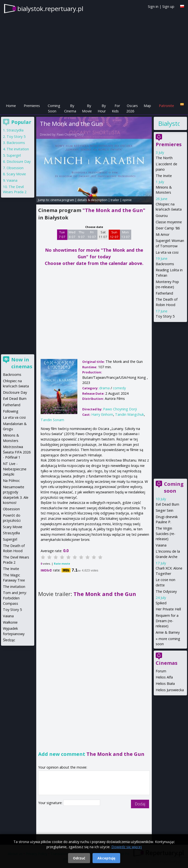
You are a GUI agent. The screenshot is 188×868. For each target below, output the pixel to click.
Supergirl (14, 155)
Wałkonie (10, 622)
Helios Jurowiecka (170, 690)
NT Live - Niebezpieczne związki (15, 469)
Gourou (162, 216)
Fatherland (164, 293)
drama (104, 388)
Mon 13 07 (125, 235)
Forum (161, 671)
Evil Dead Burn (167, 504)
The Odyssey (166, 591)
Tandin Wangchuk (129, 414)
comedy (119, 388)
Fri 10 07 (92, 235)
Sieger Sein (164, 510)
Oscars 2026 (132, 108)
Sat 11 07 (103, 235)
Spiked (161, 603)
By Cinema (70, 108)
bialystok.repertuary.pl (50, 9)
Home (11, 106)
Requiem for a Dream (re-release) (167, 621)
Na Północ (11, 481)
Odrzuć (79, 858)
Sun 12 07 (114, 235)
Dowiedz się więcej (127, 847)
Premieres (32, 106)
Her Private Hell (168, 609)
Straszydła (15, 130)
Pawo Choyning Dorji (70, 135)
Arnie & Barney (168, 632)
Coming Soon (54, 108)
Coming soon (174, 487)
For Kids (116, 108)
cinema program (62, 200)
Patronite (166, 106)
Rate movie (62, 564)
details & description (92, 200)
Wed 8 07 (72, 235)
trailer (115, 200)
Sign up (168, 6)
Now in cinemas (22, 363)
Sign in (153, 6)
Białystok (169, 123)
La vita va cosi (167, 252)
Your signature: (51, 803)
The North (164, 158)
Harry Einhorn (102, 414)
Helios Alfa (164, 677)
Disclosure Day (19, 161)
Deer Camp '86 (168, 228)
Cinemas (167, 663)
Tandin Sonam (52, 420)
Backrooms (165, 264)
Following (11, 411)
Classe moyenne (169, 222)
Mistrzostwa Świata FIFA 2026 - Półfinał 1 (17, 452)
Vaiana (161, 545)
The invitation (18, 149)
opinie (127, 200)
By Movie (87, 108)
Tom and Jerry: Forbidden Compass (15, 598)
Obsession (15, 168)
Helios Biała (165, 684)
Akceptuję (106, 858)
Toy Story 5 (165, 316)
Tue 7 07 (62, 235)
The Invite (164, 176)
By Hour (102, 108)
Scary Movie (16, 174)
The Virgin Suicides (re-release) (165, 534)
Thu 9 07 (81, 235)
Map (147, 106)
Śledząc (9, 640)
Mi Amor (163, 234)
